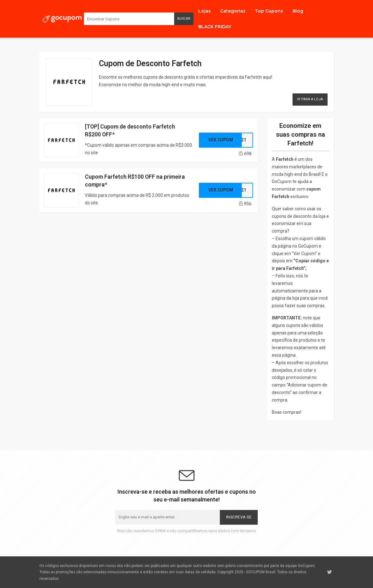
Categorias (233, 11)
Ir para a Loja (310, 99)
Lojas (205, 11)
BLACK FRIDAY (215, 27)
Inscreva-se (239, 517)
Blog (298, 11)
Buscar (184, 19)
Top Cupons (269, 11)
